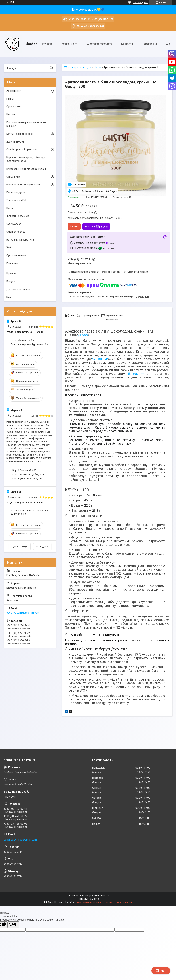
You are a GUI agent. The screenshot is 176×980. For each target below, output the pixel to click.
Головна (47, 44)
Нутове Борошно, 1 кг (23, 340)
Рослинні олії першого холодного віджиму (26, 124)
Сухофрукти (13, 107)
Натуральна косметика (20, 240)
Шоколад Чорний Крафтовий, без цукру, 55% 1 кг (29, 512)
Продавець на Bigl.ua (88, 899)
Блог (9, 297)
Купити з (96, 226)
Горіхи (10, 99)
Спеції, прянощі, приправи (22, 150)
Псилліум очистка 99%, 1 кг (27, 479)
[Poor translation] (13, 925)
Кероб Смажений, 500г (25, 470)
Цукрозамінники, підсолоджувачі (26, 169)
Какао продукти (16, 192)
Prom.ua (105, 896)
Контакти (127, 44)
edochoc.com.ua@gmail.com (23, 613)
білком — (136, 374)
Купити (74, 226)
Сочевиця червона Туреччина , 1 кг (30, 344)
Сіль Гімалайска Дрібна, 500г (28, 474)
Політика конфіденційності (118, 902)
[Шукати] (52, 68)
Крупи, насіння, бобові (19, 134)
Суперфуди (13, 177)
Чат (161, 971)
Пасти (97, 67)
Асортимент (69, 44)
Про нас (11, 273)
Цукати (11, 115)
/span (83, 335)
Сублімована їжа (16, 255)
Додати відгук (20, 546)
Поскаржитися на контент (89, 902)
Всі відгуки (42, 546)
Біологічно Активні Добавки (23, 185)
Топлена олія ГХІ (16, 200)
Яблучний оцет (15, 142)
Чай (9, 247)
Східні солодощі (16, 232)
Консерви (12, 263)
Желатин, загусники (18, 216)
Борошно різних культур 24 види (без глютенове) (26, 159)
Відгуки (11, 281)
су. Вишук (100, 359)
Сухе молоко (14, 224)
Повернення (149, 44)
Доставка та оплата (100, 44)
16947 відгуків (140, 3)
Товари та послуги (80, 67)
